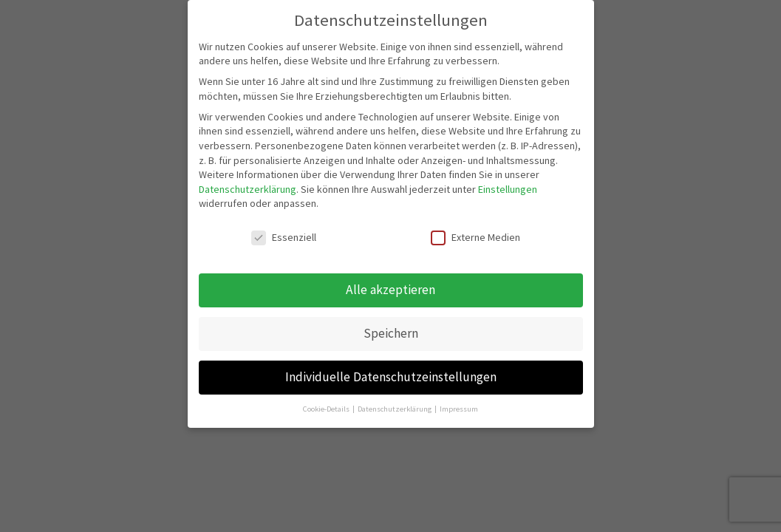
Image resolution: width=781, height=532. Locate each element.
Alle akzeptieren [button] (390, 290)
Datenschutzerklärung (248, 189)
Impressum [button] (459, 409)
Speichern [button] (391, 333)
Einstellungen (508, 189)
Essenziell (284, 238)
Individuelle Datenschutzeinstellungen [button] (391, 377)
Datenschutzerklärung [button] (395, 409)
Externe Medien (475, 238)
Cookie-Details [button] (327, 409)
